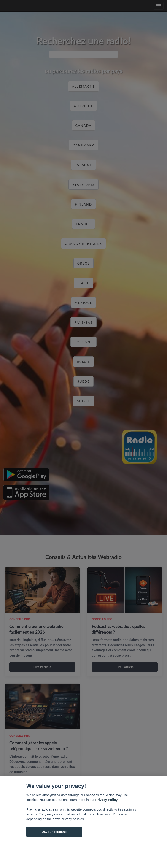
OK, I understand (54, 832)
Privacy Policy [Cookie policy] (107, 800)
